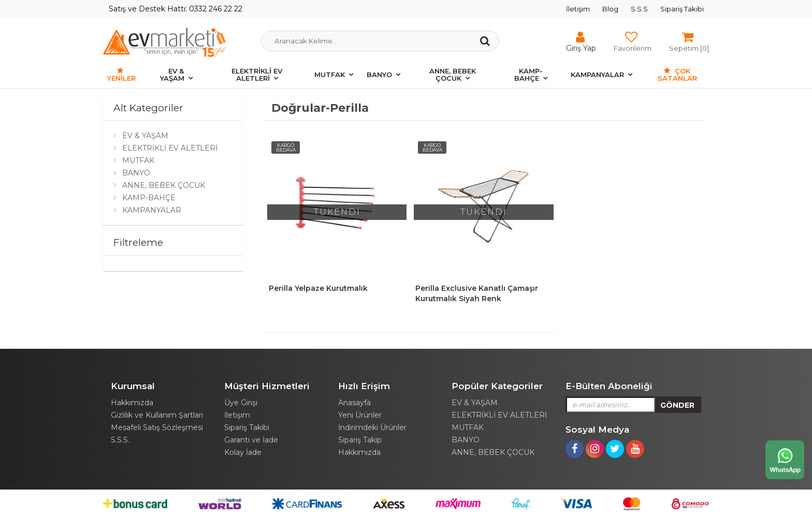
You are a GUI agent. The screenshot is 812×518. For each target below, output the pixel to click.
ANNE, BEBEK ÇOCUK (453, 75)
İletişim (578, 9)
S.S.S (639, 9)
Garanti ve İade (251, 440)
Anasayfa (354, 403)
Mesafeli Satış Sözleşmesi (157, 427)
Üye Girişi (241, 403)
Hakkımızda (132, 403)
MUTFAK (330, 75)
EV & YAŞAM (172, 75)
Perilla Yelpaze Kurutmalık (318, 288)
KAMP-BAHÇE (528, 75)
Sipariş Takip (360, 440)
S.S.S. (120, 440)
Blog (610, 9)
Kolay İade (243, 452)
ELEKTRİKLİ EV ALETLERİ (257, 75)
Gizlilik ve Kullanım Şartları (157, 415)
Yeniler (121, 75)
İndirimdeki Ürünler (372, 427)
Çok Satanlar (677, 75)
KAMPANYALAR (597, 75)
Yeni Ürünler (360, 415)
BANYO (379, 75)
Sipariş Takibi (682, 9)
